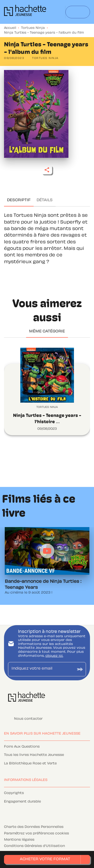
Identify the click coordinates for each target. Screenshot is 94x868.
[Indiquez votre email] (41, 669)
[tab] (19, 200)
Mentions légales (19, 840)
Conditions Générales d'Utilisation (34, 846)
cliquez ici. (54, 656)
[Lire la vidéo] (47, 551)
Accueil (10, 28)
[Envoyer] (80, 669)
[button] (45, 58)
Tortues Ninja (33, 28)
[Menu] (78, 12)
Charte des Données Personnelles (34, 827)
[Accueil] (25, 12)
